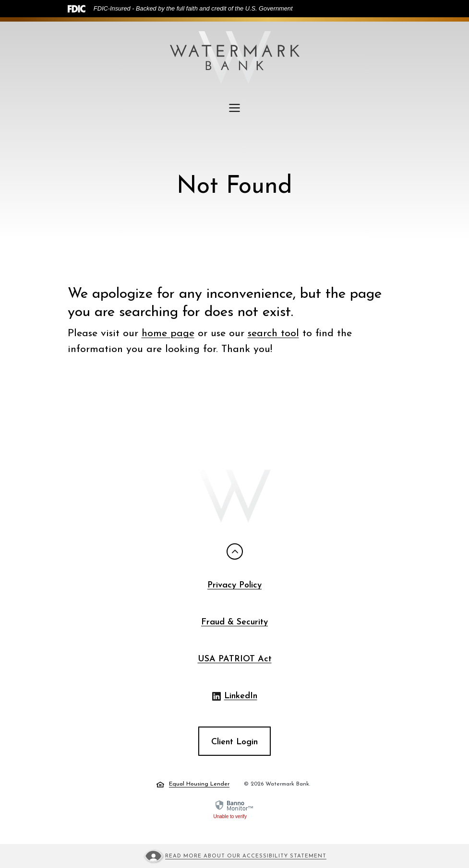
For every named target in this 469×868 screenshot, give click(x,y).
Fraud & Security (234, 622)
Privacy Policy (234, 585)
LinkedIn (235, 697)
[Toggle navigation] (235, 108)
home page (168, 334)
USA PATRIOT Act (235, 659)
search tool (273, 334)
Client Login (234, 742)
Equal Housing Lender (193, 785)
